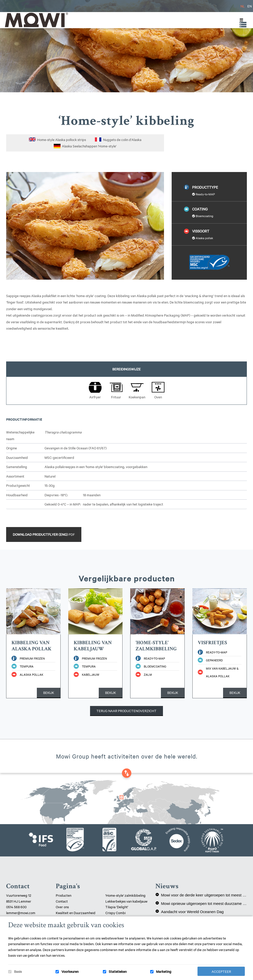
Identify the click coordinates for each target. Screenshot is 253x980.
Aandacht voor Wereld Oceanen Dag (190, 912)
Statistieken (118, 971)
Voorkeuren (70, 971)
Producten (64, 895)
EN (250, 6)
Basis (18, 971)
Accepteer (221, 971)
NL (243, 6)
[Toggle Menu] (240, 20)
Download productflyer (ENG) (44, 534)
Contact (62, 901)
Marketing (164, 971)
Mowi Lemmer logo (36, 20)
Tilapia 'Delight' (117, 907)
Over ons (62, 907)
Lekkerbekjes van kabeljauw (126, 901)
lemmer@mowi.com (21, 913)
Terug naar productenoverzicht (126, 711)
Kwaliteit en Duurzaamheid (76, 913)
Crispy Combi (115, 913)
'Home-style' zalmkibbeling (125, 895)
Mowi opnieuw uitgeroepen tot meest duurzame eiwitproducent (201, 903)
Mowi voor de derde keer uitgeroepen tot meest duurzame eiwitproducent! (201, 895)
